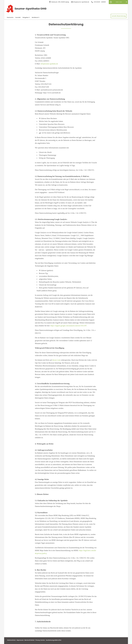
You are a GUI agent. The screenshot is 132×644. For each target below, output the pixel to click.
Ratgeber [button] (26, 17)
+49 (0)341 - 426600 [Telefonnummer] (98, 2)
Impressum (20, 640)
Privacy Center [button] (40, 640)
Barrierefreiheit (30, 640)
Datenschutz (11, 640)
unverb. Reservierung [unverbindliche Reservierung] (119, 16)
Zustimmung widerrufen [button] (54, 640)
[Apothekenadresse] (59, 2)
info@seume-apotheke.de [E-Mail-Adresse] (80, 2)
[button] (118, 2)
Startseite (10, 17)
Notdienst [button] (36, 17)
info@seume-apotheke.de (49, 64)
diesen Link (56, 360)
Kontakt (18, 17)
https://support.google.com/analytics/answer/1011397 (69, 326)
